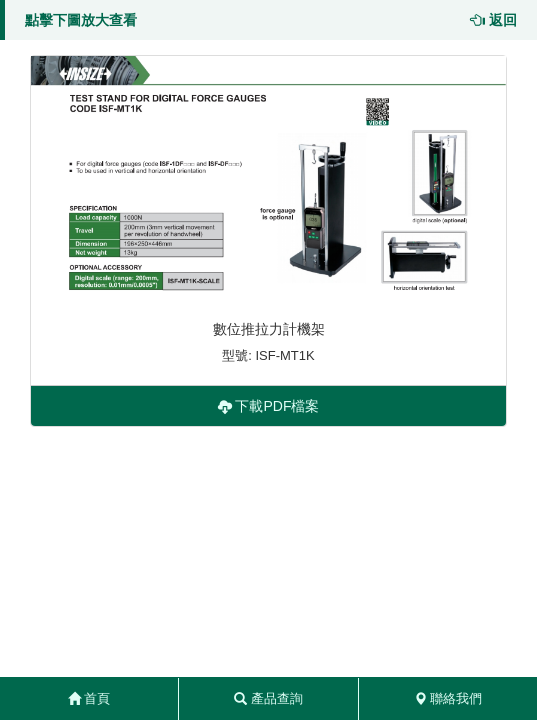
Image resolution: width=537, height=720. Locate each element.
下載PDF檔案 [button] (269, 406)
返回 (494, 20)
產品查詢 (268, 698)
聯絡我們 (448, 698)
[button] (268, 179)
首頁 (89, 698)
